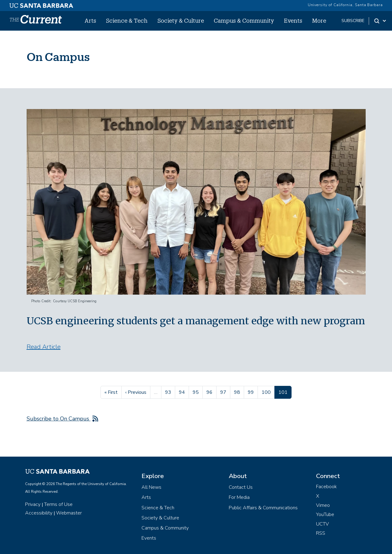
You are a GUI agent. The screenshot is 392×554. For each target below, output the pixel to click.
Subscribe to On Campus (59, 419)
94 (184, 392)
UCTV (322, 524)
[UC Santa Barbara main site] (41, 4)
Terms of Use (58, 504)
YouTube (325, 514)
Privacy (33, 504)
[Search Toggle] (381, 21)
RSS (321, 533)
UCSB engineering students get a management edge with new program (196, 321)
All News (151, 487)
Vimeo (323, 505)
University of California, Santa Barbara (345, 5)
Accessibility (39, 513)
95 (198, 392)
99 (253, 392)
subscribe (353, 21)
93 (170, 392)
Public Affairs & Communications (263, 508)
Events (293, 21)
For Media (239, 497)
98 (239, 392)
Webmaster (69, 513)
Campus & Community (244, 21)
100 (267, 392)
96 (211, 392)
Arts (90, 21)
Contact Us (241, 487)
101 (285, 392)
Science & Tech (127, 21)
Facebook (326, 487)
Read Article (44, 347)
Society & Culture (181, 21)
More (319, 21)
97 (225, 392)
